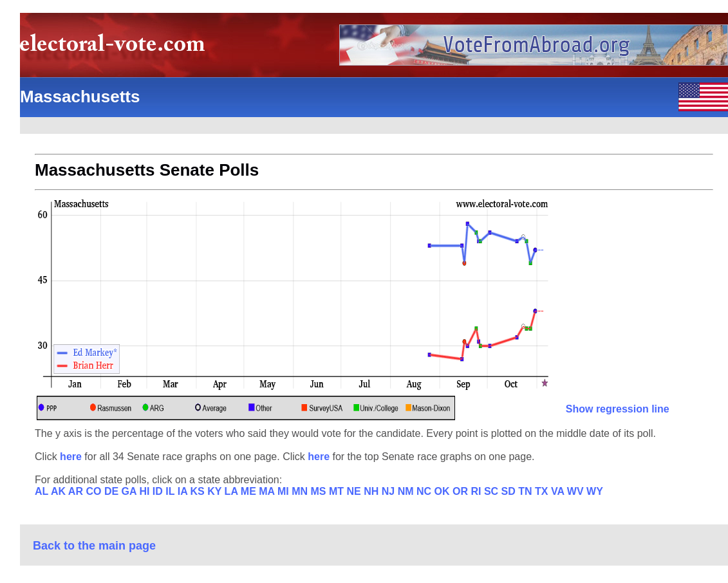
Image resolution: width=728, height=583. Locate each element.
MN (301, 491)
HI (145, 491)
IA (184, 491)
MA (268, 491)
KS (199, 491)
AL (43, 491)
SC (493, 491)
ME (250, 491)
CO (95, 491)
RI (477, 491)
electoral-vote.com (116, 48)
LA (233, 491)
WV (577, 491)
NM (407, 491)
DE (113, 491)
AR (77, 491)
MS (320, 491)
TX (543, 491)
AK (60, 491)
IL (171, 491)
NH (373, 491)
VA (559, 491)
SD (510, 491)
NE (356, 491)
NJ (390, 491)
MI (285, 491)
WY (595, 491)
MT (338, 491)
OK (443, 491)
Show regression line (618, 409)
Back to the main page (94, 546)
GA (131, 491)
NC (425, 491)
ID (159, 491)
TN (527, 491)
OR (462, 491)
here (72, 457)
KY (216, 491)
